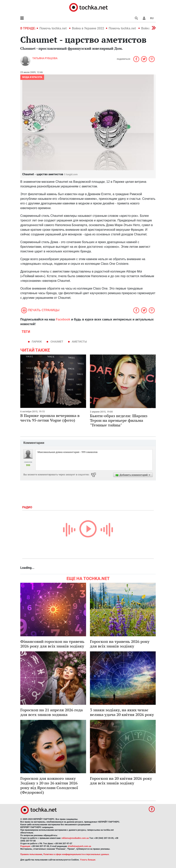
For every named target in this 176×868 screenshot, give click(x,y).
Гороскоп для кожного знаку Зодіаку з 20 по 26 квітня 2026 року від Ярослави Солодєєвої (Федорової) (49, 785)
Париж (37, 342)
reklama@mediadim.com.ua (75, 838)
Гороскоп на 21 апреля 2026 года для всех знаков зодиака (52, 712)
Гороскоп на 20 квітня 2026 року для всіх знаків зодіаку (121, 781)
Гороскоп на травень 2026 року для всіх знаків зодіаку (120, 644)
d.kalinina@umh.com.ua (79, 846)
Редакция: (26, 846)
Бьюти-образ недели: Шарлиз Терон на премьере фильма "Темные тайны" (119, 420)
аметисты (79, 342)
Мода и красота (32, 77)
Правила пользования (31, 854)
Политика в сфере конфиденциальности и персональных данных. (76, 854)
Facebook (63, 319)
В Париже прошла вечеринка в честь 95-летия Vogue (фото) (50, 418)
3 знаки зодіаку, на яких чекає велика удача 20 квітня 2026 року (122, 712)
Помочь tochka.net (53, 28)
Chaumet (57, 342)
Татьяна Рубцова (45, 58)
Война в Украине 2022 (88, 28)
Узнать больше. (88, 860)
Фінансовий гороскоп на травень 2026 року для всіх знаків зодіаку (52, 644)
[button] (144, 18)
